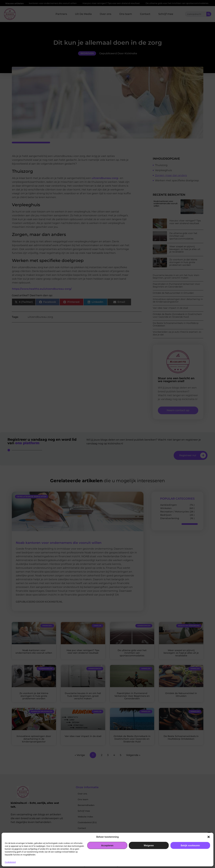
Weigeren (149, 845)
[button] (209, 837)
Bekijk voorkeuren (190, 845)
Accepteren (107, 845)
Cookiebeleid (10, 862)
